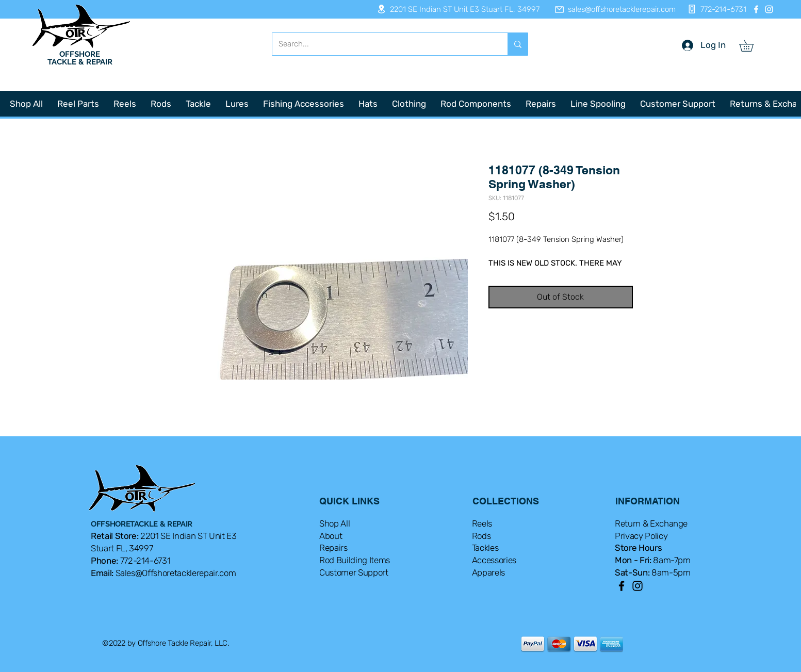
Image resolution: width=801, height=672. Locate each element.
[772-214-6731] (714, 9)
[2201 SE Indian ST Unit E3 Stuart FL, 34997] (455, 9)
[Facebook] (756, 9)
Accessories (494, 560)
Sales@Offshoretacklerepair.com (176, 573)
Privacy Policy (641, 536)
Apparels (488, 572)
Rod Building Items (355, 560)
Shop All (334, 523)
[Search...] (382, 44)
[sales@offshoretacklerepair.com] (610, 9)
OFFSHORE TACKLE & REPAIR (80, 58)
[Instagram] (769, 9)
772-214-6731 (145, 561)
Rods (481, 536)
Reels (482, 523)
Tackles (485, 548)
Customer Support (354, 572)
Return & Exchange (651, 523)
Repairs (333, 548)
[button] (752, 46)
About (331, 536)
